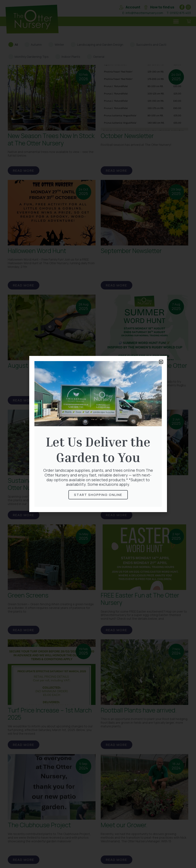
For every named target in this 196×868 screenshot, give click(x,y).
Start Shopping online (98, 495)
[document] (98, 434)
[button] (161, 362)
